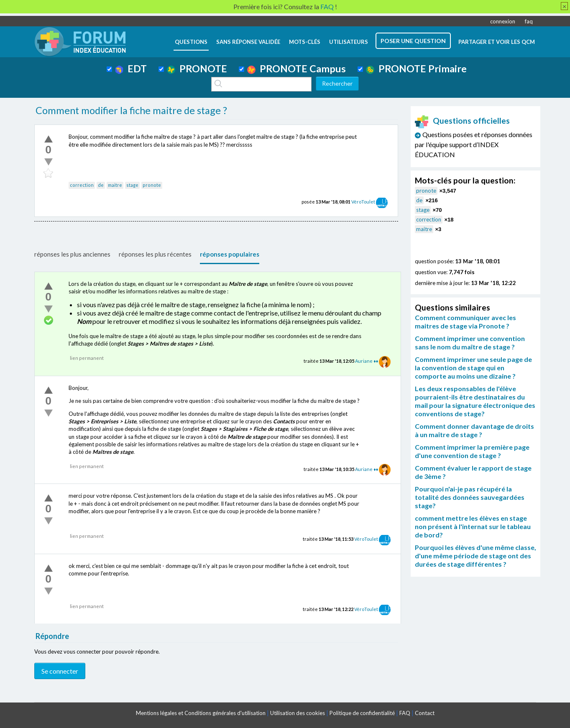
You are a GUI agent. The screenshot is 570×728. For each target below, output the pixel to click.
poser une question (413, 41)
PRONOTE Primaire (416, 69)
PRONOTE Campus (297, 69)
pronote (152, 185)
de (101, 185)
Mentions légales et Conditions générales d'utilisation (201, 713)
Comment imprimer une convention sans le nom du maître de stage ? (470, 342)
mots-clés (305, 42)
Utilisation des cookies (298, 713)
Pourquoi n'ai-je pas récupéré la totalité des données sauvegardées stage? (470, 497)
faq (529, 21)
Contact (425, 713)
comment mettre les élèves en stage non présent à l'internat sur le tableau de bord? (473, 526)
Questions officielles (463, 121)
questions (191, 42)
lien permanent (87, 358)
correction (82, 185)
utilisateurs (349, 42)
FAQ (405, 713)
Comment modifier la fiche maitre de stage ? (131, 110)
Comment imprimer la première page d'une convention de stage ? (472, 451)
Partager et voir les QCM (497, 42)
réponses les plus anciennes (72, 254)
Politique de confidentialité (362, 713)
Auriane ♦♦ (367, 361)
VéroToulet (363, 202)
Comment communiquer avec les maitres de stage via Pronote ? (465, 322)
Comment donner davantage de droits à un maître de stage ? (474, 430)
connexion (503, 21)
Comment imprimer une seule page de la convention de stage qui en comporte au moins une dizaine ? (473, 368)
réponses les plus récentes (155, 254)
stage (132, 185)
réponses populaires (230, 254)
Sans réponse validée (248, 42)
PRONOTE (197, 69)
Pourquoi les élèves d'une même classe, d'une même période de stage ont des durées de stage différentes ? (475, 556)
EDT (131, 69)
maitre (115, 185)
